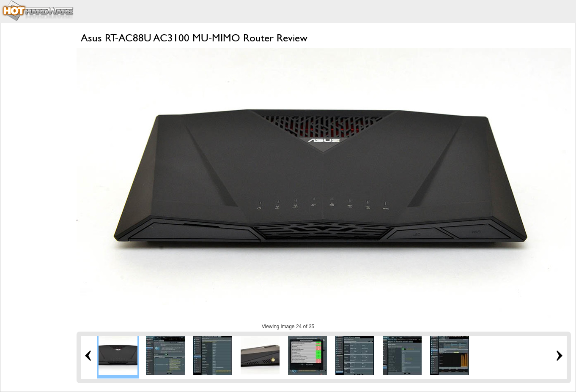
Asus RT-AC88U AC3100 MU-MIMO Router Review (194, 38)
